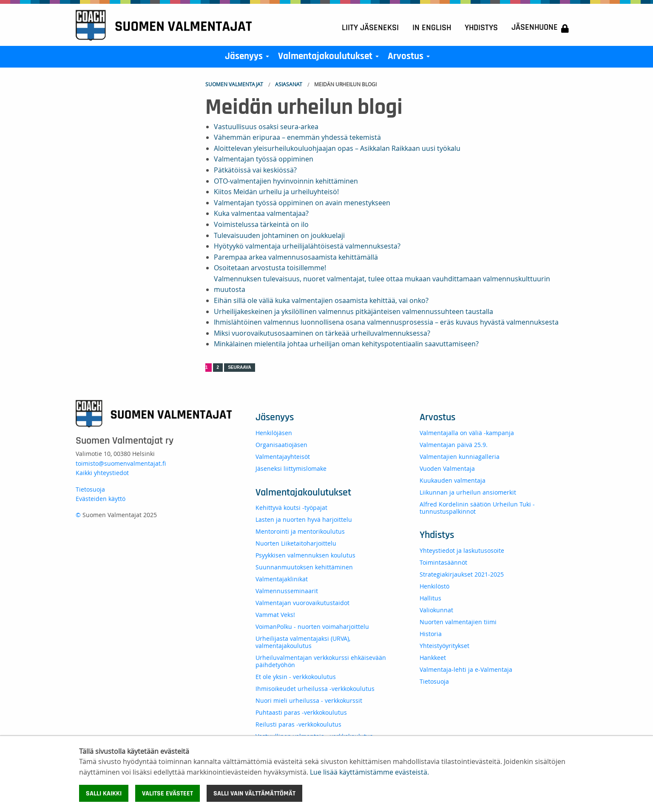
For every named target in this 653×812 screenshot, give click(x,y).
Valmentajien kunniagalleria (460, 457)
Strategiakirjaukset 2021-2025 (462, 574)
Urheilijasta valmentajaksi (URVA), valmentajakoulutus (303, 642)
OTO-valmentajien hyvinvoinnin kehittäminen (286, 181)
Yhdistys (481, 28)
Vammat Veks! (275, 615)
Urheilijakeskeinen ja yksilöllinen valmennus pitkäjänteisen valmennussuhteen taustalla (353, 311)
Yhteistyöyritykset (444, 646)
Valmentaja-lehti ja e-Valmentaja (466, 669)
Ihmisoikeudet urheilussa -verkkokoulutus (315, 689)
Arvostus (410, 58)
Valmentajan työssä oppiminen (264, 159)
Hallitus (430, 598)
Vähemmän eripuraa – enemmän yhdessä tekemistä (297, 137)
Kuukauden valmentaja (453, 480)
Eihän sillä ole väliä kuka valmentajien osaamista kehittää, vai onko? (321, 300)
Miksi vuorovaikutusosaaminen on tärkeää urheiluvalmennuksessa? (322, 333)
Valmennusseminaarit (287, 591)
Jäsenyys (249, 58)
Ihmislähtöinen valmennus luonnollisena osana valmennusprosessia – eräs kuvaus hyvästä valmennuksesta (386, 322)
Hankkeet (433, 658)
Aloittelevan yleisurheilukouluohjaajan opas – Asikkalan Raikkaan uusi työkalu (337, 148)
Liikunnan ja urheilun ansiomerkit (468, 492)
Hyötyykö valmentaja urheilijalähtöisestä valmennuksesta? (307, 246)
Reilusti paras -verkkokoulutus (298, 724)
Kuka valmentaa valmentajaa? (261, 213)
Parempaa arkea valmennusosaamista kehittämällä (296, 257)
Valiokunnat (436, 610)
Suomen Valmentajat (234, 84)
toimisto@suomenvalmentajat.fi (121, 463)
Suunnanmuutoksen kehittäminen (304, 567)
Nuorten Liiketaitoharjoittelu (296, 543)
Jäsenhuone (540, 28)
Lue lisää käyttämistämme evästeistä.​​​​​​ (369, 772)
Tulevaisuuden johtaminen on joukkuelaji (279, 235)
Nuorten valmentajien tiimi (458, 622)
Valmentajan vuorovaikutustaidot (302, 603)
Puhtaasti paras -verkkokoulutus (301, 712)
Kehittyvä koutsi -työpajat (291, 508)
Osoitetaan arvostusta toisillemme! (270, 268)
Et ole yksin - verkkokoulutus (296, 677)
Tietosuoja (90, 489)
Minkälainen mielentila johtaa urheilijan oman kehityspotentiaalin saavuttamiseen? (346, 344)
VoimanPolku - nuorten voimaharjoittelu (312, 627)
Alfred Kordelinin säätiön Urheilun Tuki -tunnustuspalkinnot (477, 508)
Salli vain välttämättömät (254, 793)
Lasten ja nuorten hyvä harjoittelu (304, 519)
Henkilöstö (434, 586)
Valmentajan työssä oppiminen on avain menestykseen (302, 203)
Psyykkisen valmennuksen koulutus (305, 555)
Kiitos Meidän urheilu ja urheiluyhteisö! (276, 192)
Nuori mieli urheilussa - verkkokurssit (309, 700)
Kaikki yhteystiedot (102, 473)
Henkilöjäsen (274, 433)
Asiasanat (289, 84)
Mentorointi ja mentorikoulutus (300, 531)
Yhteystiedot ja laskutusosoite (462, 550)
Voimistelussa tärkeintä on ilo (261, 224)
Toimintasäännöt (443, 562)
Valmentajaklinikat (282, 579)
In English (432, 28)
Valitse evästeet (168, 793)
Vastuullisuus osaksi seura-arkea (266, 127)
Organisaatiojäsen (281, 445)
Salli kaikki (104, 793)
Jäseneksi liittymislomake (291, 468)
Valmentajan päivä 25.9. (454, 445)
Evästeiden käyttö (101, 499)
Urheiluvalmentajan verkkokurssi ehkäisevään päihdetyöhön (321, 661)
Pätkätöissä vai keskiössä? (255, 170)
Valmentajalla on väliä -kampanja (467, 433)
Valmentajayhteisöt (283, 457)
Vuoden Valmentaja (447, 468)
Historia (431, 634)
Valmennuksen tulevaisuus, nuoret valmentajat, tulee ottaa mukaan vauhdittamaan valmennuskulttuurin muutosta (382, 284)
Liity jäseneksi (370, 28)
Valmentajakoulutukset (330, 58)
